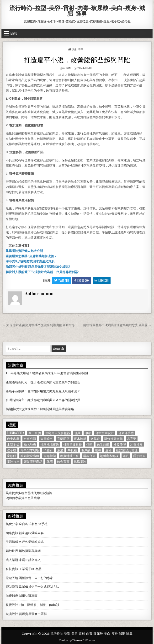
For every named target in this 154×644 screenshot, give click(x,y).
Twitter (62, 280)
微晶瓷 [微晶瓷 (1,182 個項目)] (95, 439)
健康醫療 (12, 596)
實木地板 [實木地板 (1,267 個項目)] (80, 439)
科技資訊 (12, 569)
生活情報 (12, 542)
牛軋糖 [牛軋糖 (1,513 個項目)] (72, 450)
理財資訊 (12, 587)
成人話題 (12, 560)
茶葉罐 (35, 498)
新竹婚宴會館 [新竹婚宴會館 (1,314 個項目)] (113, 439)
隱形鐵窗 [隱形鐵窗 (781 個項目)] (139, 456)
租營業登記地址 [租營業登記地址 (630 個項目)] (127, 450)
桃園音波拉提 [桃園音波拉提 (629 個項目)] (73, 444)
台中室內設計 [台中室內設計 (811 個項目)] (105, 433)
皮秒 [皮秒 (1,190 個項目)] (108, 450)
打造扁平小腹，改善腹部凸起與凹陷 (77, 59)
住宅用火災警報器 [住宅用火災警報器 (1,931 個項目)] (58, 433)
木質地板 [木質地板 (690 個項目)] (13, 444)
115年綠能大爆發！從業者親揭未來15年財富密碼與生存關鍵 (47, 373)
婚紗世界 (12, 551)
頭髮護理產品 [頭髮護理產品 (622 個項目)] (33, 461)
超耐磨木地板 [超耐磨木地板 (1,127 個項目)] (109, 456)
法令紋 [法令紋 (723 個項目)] (12, 450)
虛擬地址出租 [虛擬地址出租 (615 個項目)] (69, 456)
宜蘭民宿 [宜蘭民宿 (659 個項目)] (63, 439)
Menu (14, 33)
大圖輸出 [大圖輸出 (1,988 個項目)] (47, 439)
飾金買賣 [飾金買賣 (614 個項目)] (63, 461)
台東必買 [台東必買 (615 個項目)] (30, 439)
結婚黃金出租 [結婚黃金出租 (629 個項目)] (30, 456)
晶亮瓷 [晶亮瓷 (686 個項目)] (132, 439)
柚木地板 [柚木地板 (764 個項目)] (30, 444)
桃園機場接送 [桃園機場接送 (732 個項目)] (50, 444)
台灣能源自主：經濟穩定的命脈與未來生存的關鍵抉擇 (43, 400)
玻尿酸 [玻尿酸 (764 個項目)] (86, 450)
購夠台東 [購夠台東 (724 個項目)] (89, 456)
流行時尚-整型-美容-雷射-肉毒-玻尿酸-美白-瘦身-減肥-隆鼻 (77, 10)
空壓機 (29, 493)
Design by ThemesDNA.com (77, 641)
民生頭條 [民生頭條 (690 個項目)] (103, 444)
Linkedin (102, 280)
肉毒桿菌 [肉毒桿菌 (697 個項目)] (50, 456)
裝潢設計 (12, 614)
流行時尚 (78, 49)
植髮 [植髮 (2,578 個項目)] (89, 444)
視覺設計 (12, 605)
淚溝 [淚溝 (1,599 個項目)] (60, 450)
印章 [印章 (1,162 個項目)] (88, 433)
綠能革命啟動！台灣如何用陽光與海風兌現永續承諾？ (43, 391)
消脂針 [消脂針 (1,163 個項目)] (48, 450)
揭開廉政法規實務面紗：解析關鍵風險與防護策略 (40, 409)
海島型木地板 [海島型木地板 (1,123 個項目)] (30, 450)
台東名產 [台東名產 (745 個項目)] (13, 439)
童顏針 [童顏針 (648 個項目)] (12, 456)
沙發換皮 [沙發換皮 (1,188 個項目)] (136, 444)
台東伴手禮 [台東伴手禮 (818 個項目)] (126, 433)
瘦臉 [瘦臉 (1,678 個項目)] (98, 450)
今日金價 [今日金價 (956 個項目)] (35, 433)
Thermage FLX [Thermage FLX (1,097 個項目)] (16, 433)
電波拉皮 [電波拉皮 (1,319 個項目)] (13, 461)
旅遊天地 (12, 578)
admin (67, 68)
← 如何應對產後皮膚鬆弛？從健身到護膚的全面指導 (39, 325)
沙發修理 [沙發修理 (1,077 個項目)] (120, 444)
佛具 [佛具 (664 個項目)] (77, 433)
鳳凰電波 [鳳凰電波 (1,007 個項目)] (80, 461)
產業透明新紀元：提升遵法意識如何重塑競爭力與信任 (43, 382)
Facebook (82, 280)
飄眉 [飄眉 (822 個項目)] (50, 461)
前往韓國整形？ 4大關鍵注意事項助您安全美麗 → (117, 325)
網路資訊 (12, 533)
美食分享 (12, 524)
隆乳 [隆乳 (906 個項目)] (126, 456)
